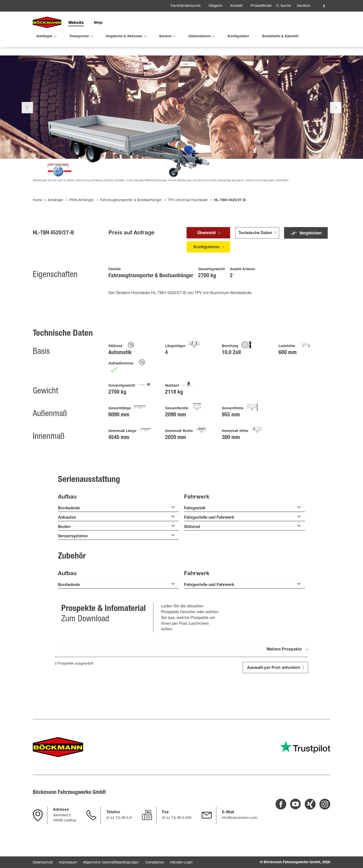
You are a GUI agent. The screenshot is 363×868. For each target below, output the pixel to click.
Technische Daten (255, 253)
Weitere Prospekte (284, 670)
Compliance (155, 863)
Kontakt (236, 6)
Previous (27, 127)
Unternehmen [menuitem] (200, 37)
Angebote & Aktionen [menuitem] (124, 37)
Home (38, 220)
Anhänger (55, 220)
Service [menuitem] (165, 37)
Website (76, 23)
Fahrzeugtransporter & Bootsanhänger (131, 220)
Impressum (68, 863)
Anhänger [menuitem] (44, 37)
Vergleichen (310, 254)
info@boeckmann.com (240, 818)
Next (336, 127)
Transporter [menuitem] (79, 37)
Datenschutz (43, 863)
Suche (286, 6)
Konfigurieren (207, 267)
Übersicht (206, 253)
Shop (98, 23)
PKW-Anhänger (82, 220)
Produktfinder (261, 6)
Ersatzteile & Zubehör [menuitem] (280, 37)
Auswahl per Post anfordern (274, 688)
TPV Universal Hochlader (188, 220)
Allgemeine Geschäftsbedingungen (111, 863)
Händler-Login (181, 863)
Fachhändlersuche (186, 6)
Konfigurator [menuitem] (238, 37)
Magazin (216, 6)
